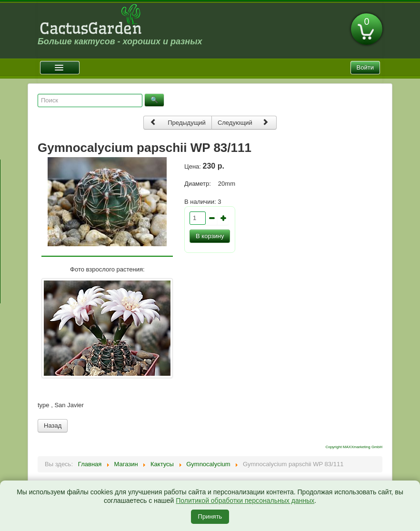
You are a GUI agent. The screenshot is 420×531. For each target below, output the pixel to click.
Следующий (243, 122)
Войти (365, 67)
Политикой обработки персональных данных (245, 501)
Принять (210, 516)
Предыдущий (178, 122)
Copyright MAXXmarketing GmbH (354, 447)
